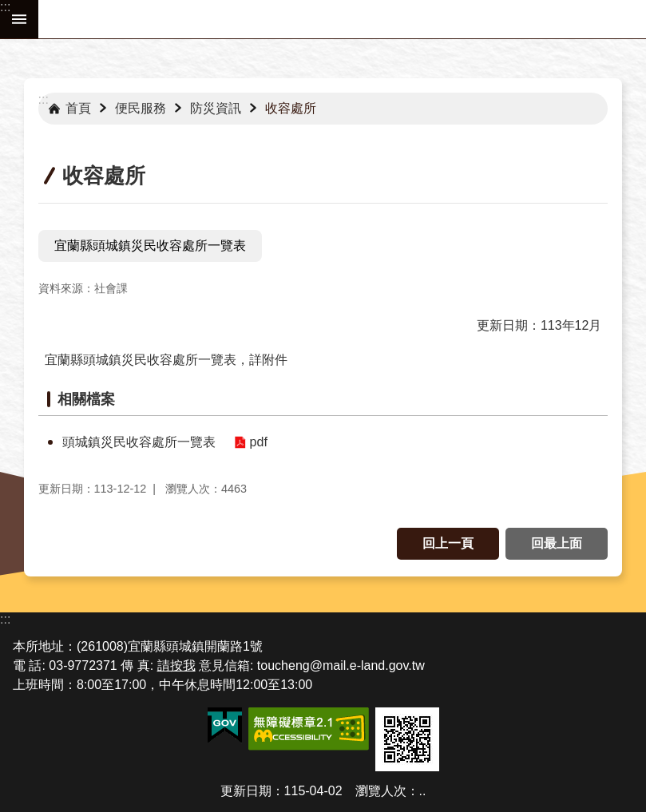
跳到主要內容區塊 (8, 8)
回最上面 (557, 543)
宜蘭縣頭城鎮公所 (342, 19)
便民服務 (141, 108)
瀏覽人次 (381, 791)
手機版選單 (19, 19)
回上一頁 (448, 543)
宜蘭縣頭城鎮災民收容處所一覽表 (150, 246)
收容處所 (291, 108)
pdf (259, 442)
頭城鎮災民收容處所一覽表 (139, 442)
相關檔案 (86, 399)
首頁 (78, 108)
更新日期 (246, 791)
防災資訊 (216, 108)
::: (5, 7)
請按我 (176, 665)
